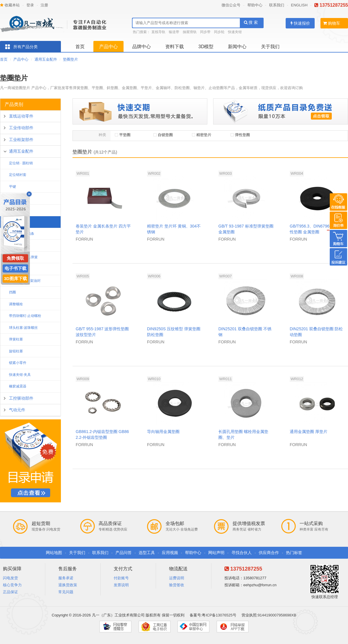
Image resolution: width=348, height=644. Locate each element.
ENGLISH (299, 5)
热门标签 (294, 553)
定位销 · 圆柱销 (21, 163)
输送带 (174, 32)
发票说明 (121, 585)
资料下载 (175, 47)
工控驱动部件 (21, 398)
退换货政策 (68, 585)
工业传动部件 (21, 128)
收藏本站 (10, 5)
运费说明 (177, 578)
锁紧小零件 (18, 363)
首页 (80, 47)
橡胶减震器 (18, 386)
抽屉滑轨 (190, 32)
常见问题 (66, 592)
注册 (44, 5)
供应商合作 (269, 553)
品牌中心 (142, 47)
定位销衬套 (18, 175)
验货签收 (177, 585)
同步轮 (219, 32)
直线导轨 (158, 32)
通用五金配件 (46, 59)
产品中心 (108, 47)
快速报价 (300, 23)
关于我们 (270, 47)
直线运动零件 (21, 116)
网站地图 (54, 553)
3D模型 (206, 47)
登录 (30, 5)
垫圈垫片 (70, 59)
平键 (12, 187)
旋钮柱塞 (16, 351)
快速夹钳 (235, 32)
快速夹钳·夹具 (20, 375)
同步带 (205, 32)
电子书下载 (16, 268)
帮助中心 (255, 5)
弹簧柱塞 (16, 339)
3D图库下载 (15, 278)
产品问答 (124, 553)
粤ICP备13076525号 (219, 615)
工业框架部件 (21, 140)
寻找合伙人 (242, 553)
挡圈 (12, 292)
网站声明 (216, 553)
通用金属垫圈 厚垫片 (309, 432)
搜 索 (251, 22)
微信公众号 (231, 5)
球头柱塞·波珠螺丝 (23, 328)
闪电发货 (10, 578)
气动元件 (17, 410)
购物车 (332, 23)
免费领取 (15, 258)
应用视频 (170, 553)
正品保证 (10, 592)
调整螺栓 (16, 304)
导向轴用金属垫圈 (163, 432)
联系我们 (277, 5)
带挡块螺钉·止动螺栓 (25, 316)
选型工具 (147, 553)
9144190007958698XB (277, 615)
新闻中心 (237, 47)
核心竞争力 (12, 585)
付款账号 (121, 578)
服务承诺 (66, 578)
